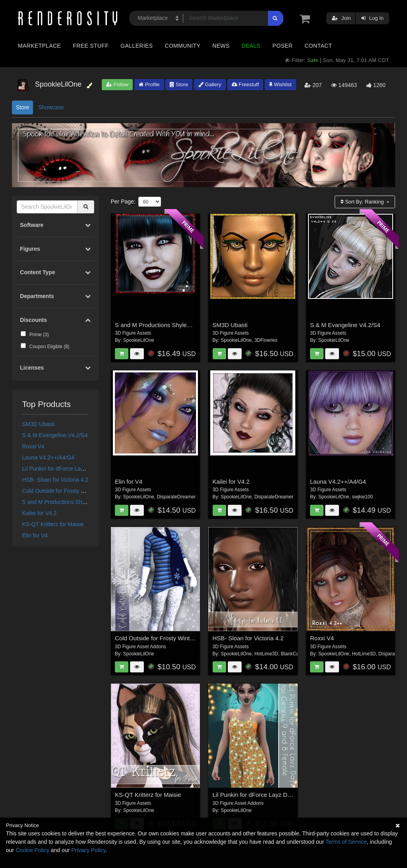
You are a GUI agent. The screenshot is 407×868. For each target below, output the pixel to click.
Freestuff (245, 84)
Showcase (51, 107)
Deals (251, 46)
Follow (117, 84)
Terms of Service (346, 842)
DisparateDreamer (176, 497)
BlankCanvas (295, 654)
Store (179, 84)
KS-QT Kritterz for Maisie (53, 524)
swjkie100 (362, 497)
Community (183, 46)
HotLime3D (266, 654)
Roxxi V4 (33, 446)
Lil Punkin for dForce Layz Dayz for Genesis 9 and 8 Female (292, 795)
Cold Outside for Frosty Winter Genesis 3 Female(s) (86, 491)
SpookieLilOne (139, 340)
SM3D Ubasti (39, 424)
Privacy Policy (88, 850)
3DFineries (266, 340)
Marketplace (39, 46)
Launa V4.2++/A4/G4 (48, 457)
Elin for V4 (35, 535)
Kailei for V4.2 (40, 513)
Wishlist (280, 84)
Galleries (137, 46)
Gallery (210, 84)
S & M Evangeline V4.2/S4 (55, 435)
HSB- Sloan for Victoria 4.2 (55, 480)
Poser (282, 46)
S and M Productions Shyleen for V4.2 (69, 502)
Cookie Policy (32, 850)
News (221, 46)
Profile (149, 84)
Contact (318, 46)
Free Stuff (91, 46)
